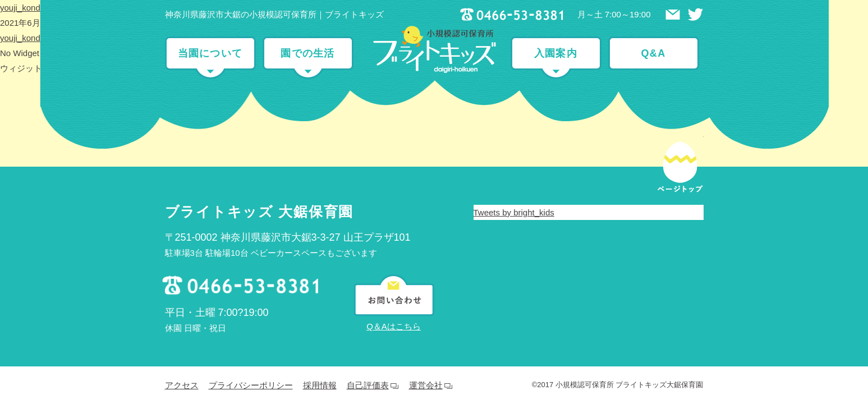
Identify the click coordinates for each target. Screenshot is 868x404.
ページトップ (680, 68)
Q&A (654, 53)
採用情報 (320, 294)
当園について (210, 53)
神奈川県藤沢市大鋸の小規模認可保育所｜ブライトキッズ (274, 14)
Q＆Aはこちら (394, 235)
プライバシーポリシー (251, 294)
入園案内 (556, 53)
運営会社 (426, 294)
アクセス (182, 294)
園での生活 (307, 53)
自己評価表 (368, 294)
